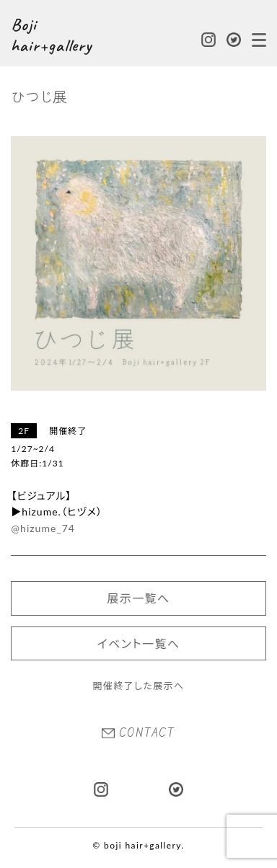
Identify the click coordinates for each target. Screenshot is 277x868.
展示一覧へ (138, 598)
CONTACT (138, 732)
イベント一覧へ (139, 643)
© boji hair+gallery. (138, 845)
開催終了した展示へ (138, 686)
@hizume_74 (43, 528)
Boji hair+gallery (51, 35)
